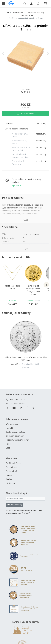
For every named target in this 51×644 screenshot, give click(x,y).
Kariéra (9, 475)
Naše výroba (12, 467)
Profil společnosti (14, 463)
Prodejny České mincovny (17, 440)
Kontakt (9, 428)
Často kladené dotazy (16, 432)
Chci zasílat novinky (15, 505)
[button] (6, 54)
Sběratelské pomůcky (35, 13)
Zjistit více (16, 185)
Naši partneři (12, 471)
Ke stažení (11, 483)
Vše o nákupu (12, 424)
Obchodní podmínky (15, 436)
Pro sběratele (18, 13)
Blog (8, 448)
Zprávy (9, 479)
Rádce (9, 444)
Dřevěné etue (27, 15)
